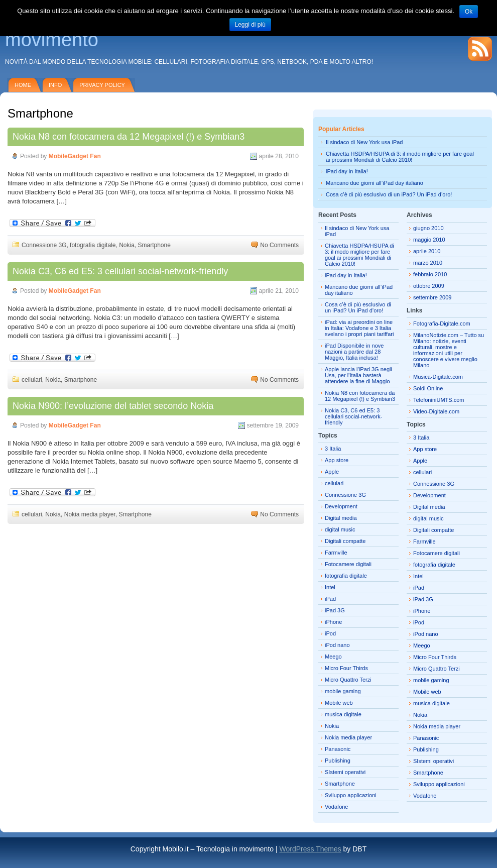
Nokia (127, 245)
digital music (340, 529)
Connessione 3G (44, 245)
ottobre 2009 (429, 286)
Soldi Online (428, 388)
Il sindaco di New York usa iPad (364, 142)
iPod (330, 633)
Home (23, 85)
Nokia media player (90, 514)
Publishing (338, 761)
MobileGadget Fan (75, 156)
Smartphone (154, 245)
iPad (330, 599)
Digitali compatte (345, 541)
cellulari (32, 380)
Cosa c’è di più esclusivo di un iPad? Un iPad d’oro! (389, 194)
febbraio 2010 (430, 274)
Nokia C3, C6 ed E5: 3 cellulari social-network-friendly (120, 271)
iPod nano (337, 645)
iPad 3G (335, 610)
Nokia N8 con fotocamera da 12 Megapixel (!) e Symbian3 (129, 137)
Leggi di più (250, 25)
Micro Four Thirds (346, 668)
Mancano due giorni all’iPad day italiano (375, 183)
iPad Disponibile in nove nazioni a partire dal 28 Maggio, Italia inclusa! (354, 352)
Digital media (341, 518)
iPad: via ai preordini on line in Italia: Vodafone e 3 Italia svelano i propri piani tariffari (359, 328)
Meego (333, 657)
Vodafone (337, 807)
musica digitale (343, 714)
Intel (330, 587)
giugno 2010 (428, 228)
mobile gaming (343, 691)
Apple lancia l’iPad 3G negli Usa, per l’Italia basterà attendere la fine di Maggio (358, 375)
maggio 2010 (429, 240)
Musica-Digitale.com (438, 377)
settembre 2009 (432, 297)
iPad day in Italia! (347, 171)
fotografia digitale (93, 245)
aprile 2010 (427, 251)
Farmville (336, 553)
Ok (469, 12)
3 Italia (333, 449)
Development (341, 506)
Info (55, 85)
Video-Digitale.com (436, 411)
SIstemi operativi (345, 772)
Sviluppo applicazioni (351, 795)
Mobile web (339, 703)
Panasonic (338, 749)
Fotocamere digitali (348, 564)
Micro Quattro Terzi (348, 680)
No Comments (279, 245)
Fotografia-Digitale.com (442, 323)
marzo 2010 (428, 263)
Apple (332, 472)
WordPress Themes (310, 849)
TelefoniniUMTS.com (439, 400)
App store (337, 460)
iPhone (333, 622)
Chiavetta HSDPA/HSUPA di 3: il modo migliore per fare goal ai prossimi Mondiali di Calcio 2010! (400, 157)
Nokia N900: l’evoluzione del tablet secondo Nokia (113, 406)
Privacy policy (102, 85)
